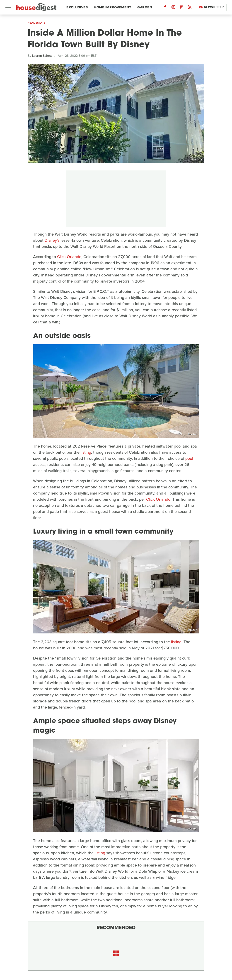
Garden (145, 7)
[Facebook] (165, 8)
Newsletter (211, 7)
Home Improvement (112, 7)
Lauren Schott (42, 56)
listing (86, 452)
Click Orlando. (159, 499)
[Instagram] (173, 8)
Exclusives (77, 7)
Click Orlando (69, 257)
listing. (177, 642)
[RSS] (190, 8)
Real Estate (37, 23)
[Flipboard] (181, 8)
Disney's (52, 240)
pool (189, 458)
